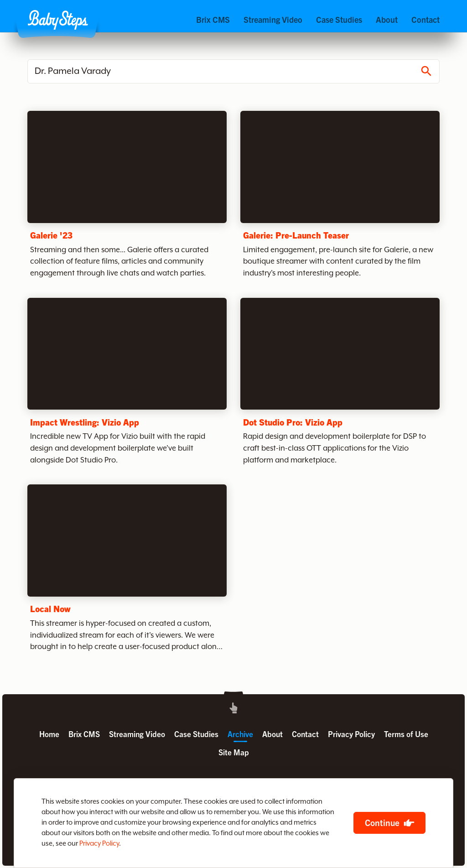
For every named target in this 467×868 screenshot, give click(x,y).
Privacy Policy (99, 844)
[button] (58, 20)
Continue (382, 822)
